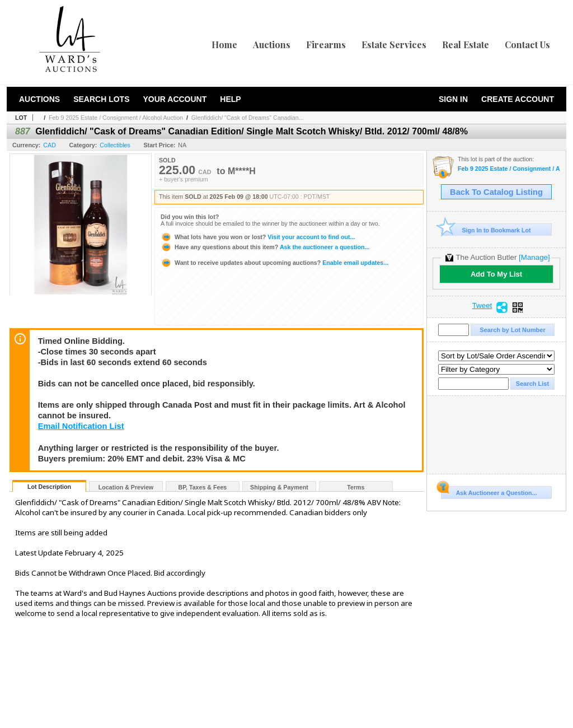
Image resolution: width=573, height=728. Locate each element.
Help (230, 99)
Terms (356, 487)
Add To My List (496, 274)
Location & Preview (126, 487)
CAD (50, 145)
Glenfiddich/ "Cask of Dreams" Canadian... (248, 118)
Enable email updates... (274, 263)
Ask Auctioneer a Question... (489, 491)
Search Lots (101, 99)
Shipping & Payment (279, 487)
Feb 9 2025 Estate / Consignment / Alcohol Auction (116, 118)
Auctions (272, 45)
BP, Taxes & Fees (203, 487)
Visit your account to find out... (258, 237)
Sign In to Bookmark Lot (486, 230)
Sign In (453, 99)
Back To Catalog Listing (496, 192)
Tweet (482, 306)
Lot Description (49, 487)
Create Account (518, 99)
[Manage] (534, 257)
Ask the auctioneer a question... (265, 247)
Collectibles (115, 145)
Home (224, 45)
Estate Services (394, 45)
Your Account (175, 99)
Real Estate (466, 45)
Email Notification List (81, 426)
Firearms (326, 45)
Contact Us (527, 45)
